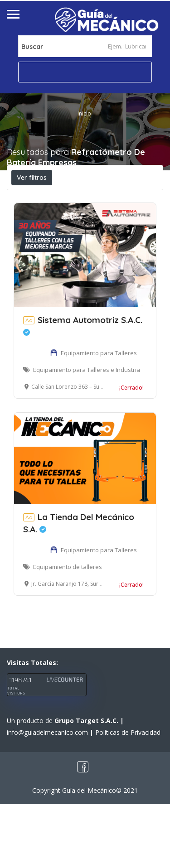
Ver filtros (32, 178)
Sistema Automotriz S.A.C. (83, 389)
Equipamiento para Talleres (99, 417)
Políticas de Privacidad (128, 796)
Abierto (33, 198)
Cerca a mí (55, 218)
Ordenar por (111, 218)
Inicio (84, 113)
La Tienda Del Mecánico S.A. (79, 587)
